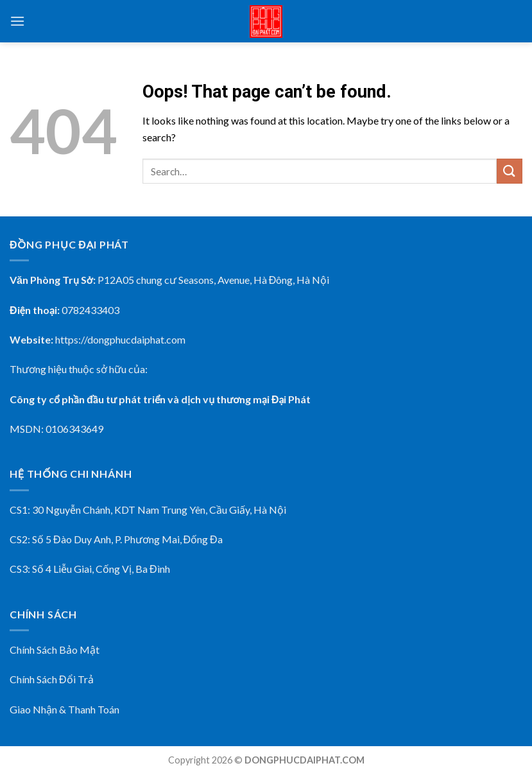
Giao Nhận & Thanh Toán (64, 709)
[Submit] (510, 171)
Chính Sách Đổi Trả (52, 679)
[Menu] (17, 21)
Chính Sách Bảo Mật (55, 650)
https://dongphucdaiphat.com (120, 339)
